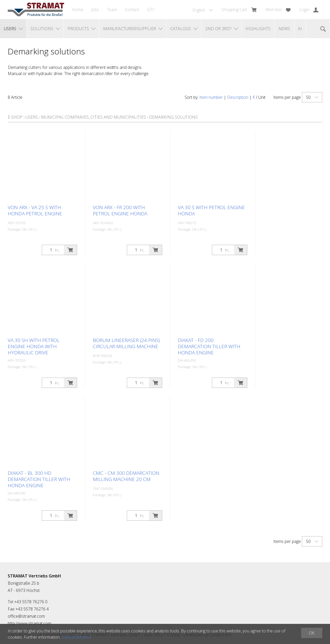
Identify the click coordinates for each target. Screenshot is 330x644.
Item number (211, 97)
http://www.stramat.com (30, 623)
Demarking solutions (173, 117)
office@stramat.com (26, 616)
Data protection (76, 637)
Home (78, 10)
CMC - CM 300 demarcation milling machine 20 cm (126, 476)
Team (112, 10)
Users (32, 117)
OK (312, 633)
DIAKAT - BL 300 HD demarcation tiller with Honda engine (39, 479)
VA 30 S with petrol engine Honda (211, 210)
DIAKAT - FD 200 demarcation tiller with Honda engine (209, 346)
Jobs (95, 10)
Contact (132, 10)
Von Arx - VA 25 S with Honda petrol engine (35, 210)
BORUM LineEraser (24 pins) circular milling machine (126, 343)
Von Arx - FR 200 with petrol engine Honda (120, 210)
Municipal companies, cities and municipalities (93, 117)
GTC (151, 10)
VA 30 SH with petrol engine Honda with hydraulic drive (34, 346)
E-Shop (15, 117)
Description (238, 97)
